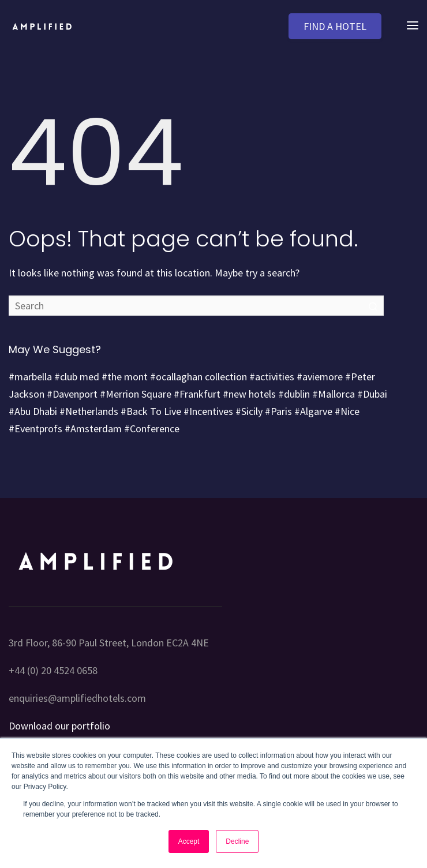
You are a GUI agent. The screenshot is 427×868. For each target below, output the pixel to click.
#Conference (152, 429)
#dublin (294, 394)
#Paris (278, 411)
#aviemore (320, 377)
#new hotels (249, 394)
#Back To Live (151, 411)
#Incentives (208, 411)
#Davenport (72, 394)
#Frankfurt (197, 394)
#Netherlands (89, 411)
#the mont (125, 377)
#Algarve (313, 411)
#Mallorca (334, 394)
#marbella (30, 377)
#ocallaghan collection (198, 377)
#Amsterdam (93, 429)
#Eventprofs (35, 429)
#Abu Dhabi (33, 411)
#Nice (347, 411)
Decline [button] (237, 841)
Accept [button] (189, 841)
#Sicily (249, 411)
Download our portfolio (59, 726)
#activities (272, 377)
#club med (77, 377)
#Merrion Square (136, 394)
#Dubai (372, 394)
